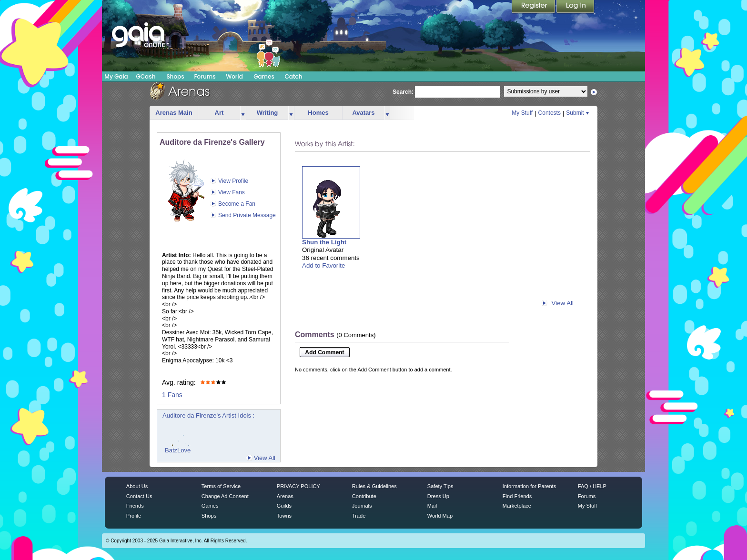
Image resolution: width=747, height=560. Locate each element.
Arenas (285, 496)
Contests (550, 113)
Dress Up (438, 496)
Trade (359, 516)
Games (264, 76)
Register (534, 7)
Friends (135, 506)
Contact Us (139, 496)
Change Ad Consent (225, 496)
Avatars (363, 113)
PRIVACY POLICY (298, 486)
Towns (284, 516)
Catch (294, 76)
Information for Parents (529, 486)
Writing (268, 113)
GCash (146, 76)
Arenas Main (174, 113)
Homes (318, 113)
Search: (403, 92)
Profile (134, 516)
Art (219, 113)
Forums (205, 76)
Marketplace (517, 506)
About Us (137, 486)
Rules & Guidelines (374, 486)
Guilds (284, 506)
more (243, 113)
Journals (362, 506)
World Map (440, 516)
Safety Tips (440, 486)
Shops (175, 76)
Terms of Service (221, 486)
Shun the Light (324, 242)
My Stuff (522, 113)
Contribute (364, 496)
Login (575, 7)
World (234, 76)
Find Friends (517, 496)
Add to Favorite (323, 265)
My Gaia (116, 76)
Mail (432, 506)
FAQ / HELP (592, 486)
